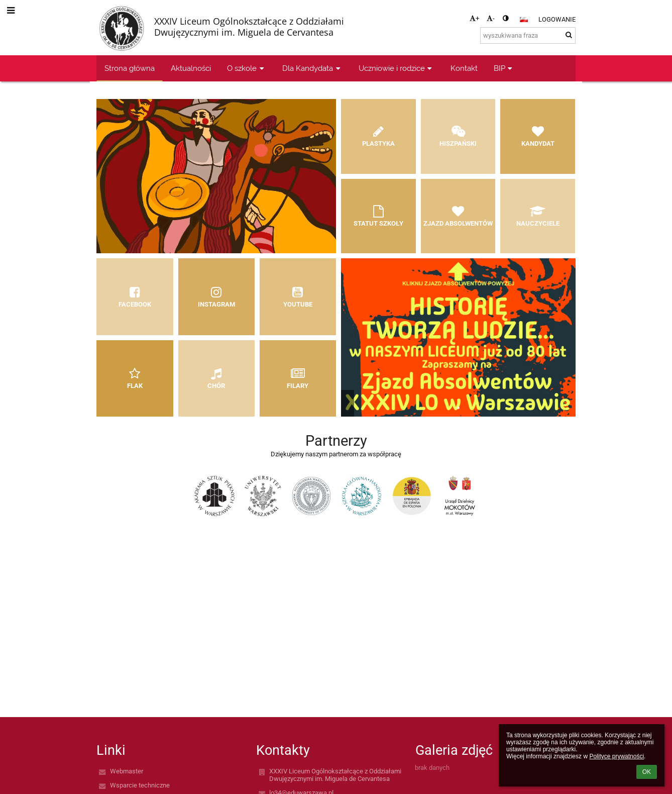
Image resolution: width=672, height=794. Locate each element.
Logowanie (557, 19)
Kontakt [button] (464, 68)
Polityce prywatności (617, 756)
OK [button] (647, 772)
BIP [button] (504, 68)
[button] (524, 20)
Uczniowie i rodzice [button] (397, 68)
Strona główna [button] (130, 68)
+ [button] (474, 18)
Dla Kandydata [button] (312, 68)
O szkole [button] (247, 68)
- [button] (491, 18)
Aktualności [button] (191, 68)
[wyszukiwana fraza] (528, 35)
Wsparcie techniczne (140, 785)
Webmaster (127, 771)
